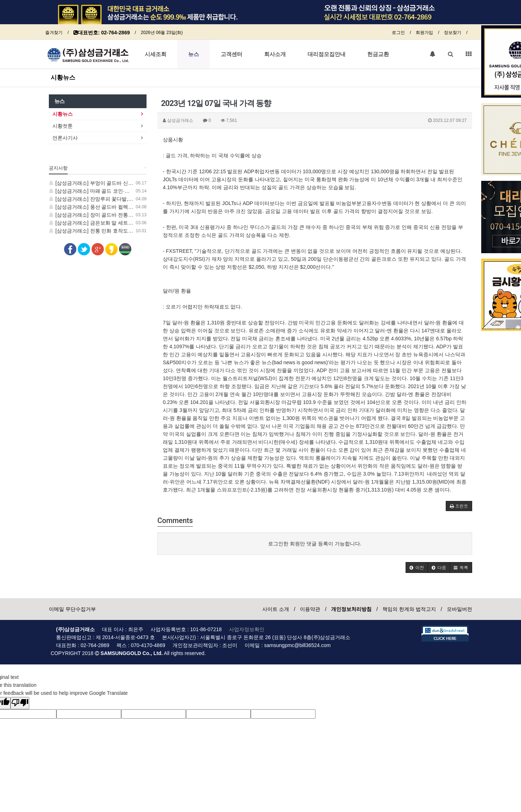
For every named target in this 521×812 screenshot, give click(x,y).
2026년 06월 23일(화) (162, 33)
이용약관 (310, 609)
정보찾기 (453, 33)
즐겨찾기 (54, 33)
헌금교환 (378, 54)
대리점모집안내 (327, 54)
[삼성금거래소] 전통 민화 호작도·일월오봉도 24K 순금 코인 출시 (124, 231)
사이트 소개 (276, 609)
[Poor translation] (20, 703)
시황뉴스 (63, 77)
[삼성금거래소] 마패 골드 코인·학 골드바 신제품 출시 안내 (117, 191)
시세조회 (156, 54)
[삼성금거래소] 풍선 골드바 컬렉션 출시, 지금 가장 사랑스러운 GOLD (130, 207)
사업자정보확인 (247, 629)
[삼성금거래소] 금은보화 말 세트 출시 (94, 223)
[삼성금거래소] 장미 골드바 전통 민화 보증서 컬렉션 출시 (117, 215)
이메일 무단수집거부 (72, 609)
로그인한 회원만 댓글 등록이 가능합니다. (315, 544)
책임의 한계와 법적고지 (409, 609)
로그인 (398, 33)
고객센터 (232, 54)
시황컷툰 (63, 126)
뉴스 (194, 54)
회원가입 (424, 33)
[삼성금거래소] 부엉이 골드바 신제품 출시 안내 (105, 183)
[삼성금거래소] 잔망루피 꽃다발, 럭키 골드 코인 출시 (112, 199)
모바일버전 (459, 609)
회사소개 (275, 54)
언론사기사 (65, 138)
